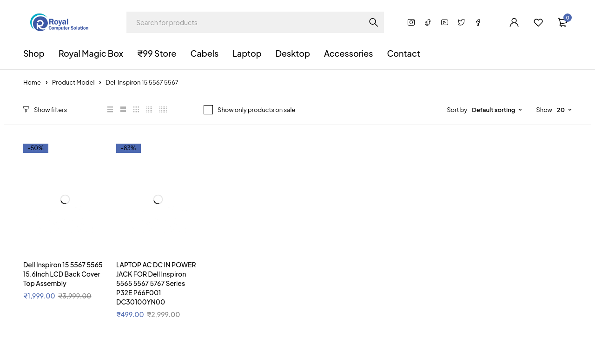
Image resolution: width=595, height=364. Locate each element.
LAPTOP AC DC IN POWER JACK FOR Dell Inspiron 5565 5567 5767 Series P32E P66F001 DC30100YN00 (156, 283)
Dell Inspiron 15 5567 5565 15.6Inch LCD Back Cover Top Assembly (63, 274)
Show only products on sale (257, 110)
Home (32, 82)
